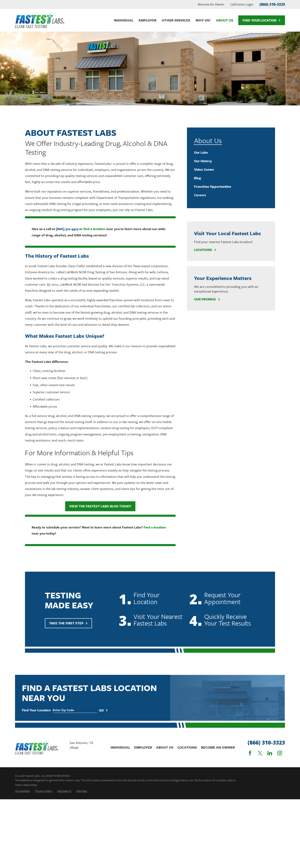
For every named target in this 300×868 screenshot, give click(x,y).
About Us (165, 747)
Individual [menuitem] (124, 20)
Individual (120, 747)
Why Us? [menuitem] (203, 20)
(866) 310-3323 (272, 4)
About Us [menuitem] (225, 20)
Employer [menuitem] (148, 20)
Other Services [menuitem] (176, 20)
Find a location (155, 527)
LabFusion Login (242, 4)
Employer (143, 747)
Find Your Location (262, 20)
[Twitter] (260, 753)
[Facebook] (250, 753)
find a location (94, 229)
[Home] (40, 20)
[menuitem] (231, 153)
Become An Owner (211, 4)
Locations (205, 250)
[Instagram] (280, 753)
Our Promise (207, 299)
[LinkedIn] (270, 753)
